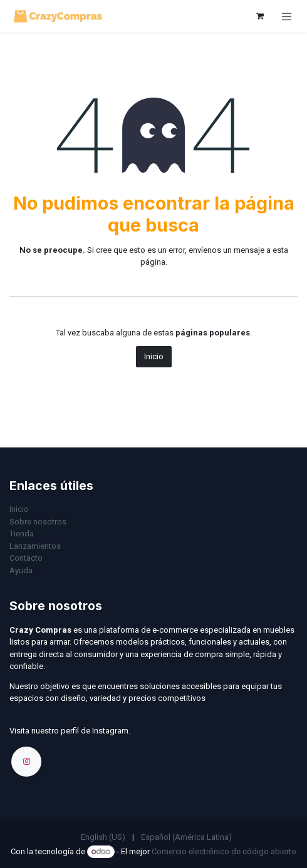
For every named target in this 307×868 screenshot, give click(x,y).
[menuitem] (103, 837)
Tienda (22, 534)
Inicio (154, 356)
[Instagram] (26, 762)
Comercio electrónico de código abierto (224, 851)
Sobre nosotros (38, 522)
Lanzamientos (35, 546)
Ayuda (21, 570)
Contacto (26, 558)
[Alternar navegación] (287, 16)
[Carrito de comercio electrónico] (260, 16)
